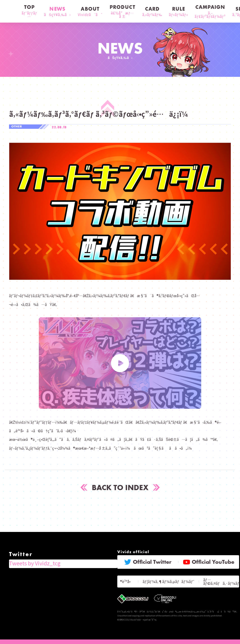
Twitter (17, 551)
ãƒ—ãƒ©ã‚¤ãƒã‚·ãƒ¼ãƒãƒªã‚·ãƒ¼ (219, 579)
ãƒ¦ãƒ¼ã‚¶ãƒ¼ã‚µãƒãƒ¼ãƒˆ (172, 579)
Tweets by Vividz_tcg (27, 560)
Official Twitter (148, 561)
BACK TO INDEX (120, 487)
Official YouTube (209, 561)
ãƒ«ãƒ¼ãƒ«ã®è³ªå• (131, 579)
